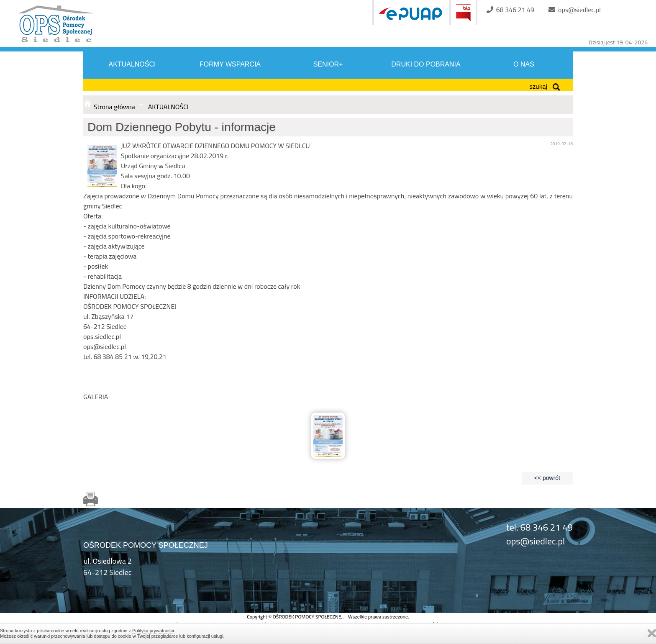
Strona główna (114, 107)
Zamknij (652, 633)
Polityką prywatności (153, 631)
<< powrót (547, 478)
